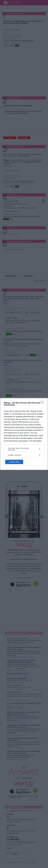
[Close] (43, 403)
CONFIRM (14, 462)
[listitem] (24, 449)
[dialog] (24, 434)
